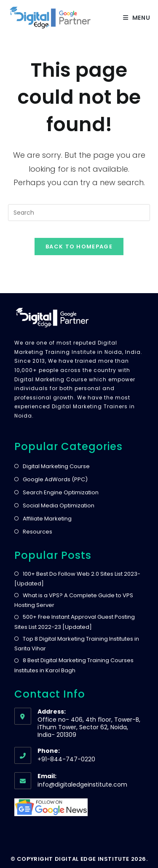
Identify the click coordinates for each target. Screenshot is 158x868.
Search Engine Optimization (61, 492)
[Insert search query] (79, 213)
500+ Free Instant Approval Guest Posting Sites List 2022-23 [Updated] (75, 622)
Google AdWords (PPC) (55, 479)
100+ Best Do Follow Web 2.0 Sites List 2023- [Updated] (77, 579)
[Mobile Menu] (137, 18)
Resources (37, 532)
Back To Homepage (79, 247)
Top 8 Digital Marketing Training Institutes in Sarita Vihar (77, 644)
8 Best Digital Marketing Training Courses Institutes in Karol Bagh (74, 665)
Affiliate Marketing (47, 519)
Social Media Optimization (59, 505)
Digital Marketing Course (56, 466)
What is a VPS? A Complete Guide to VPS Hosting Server (74, 600)
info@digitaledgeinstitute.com (82, 784)
